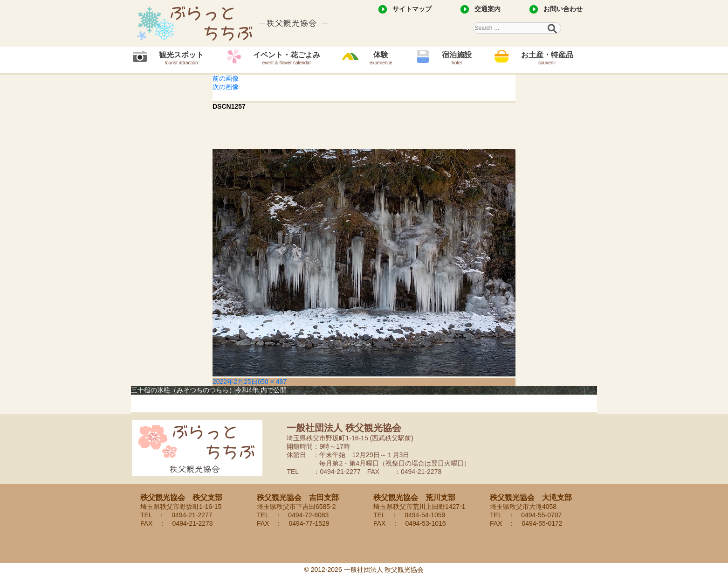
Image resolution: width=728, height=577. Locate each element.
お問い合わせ (563, 9)
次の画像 (226, 87)
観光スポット (181, 58)
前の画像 (226, 78)
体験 (381, 58)
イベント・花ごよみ (287, 58)
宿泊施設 (457, 58)
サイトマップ (412, 9)
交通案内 (488, 9)
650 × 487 (272, 382)
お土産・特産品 (547, 58)
